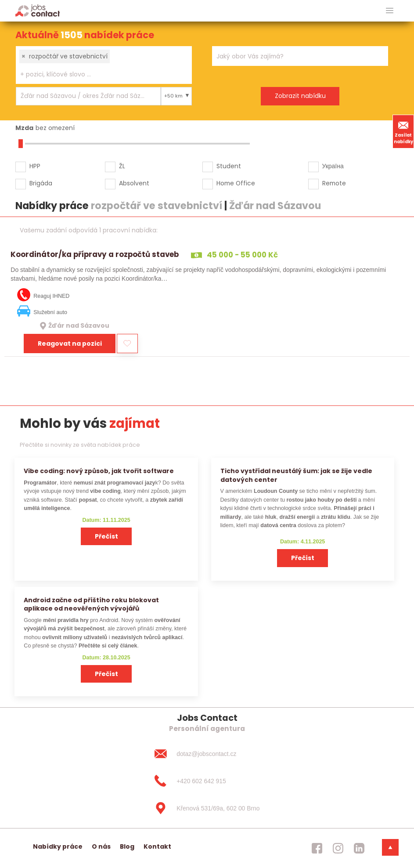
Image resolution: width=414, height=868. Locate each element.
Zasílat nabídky (403, 131)
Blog (127, 846)
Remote (334, 183)
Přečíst (106, 536)
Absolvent (134, 183)
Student (229, 166)
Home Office (236, 183)
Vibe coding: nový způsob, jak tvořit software (99, 471)
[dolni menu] (390, 847)
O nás (101, 846)
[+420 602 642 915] (207, 781)
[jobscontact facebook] (317, 848)
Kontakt (157, 846)
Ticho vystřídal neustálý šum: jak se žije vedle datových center (296, 475)
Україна (333, 166)
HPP (35, 166)
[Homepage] (38, 10)
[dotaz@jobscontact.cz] (207, 754)
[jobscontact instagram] (338, 848)
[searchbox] (98, 74)
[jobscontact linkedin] (359, 848)
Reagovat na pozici (70, 344)
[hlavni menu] (390, 11)
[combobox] (104, 65)
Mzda (24, 128)
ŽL (122, 166)
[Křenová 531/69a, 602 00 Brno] (207, 808)
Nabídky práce (58, 846)
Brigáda (41, 183)
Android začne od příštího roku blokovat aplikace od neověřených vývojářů (91, 604)
